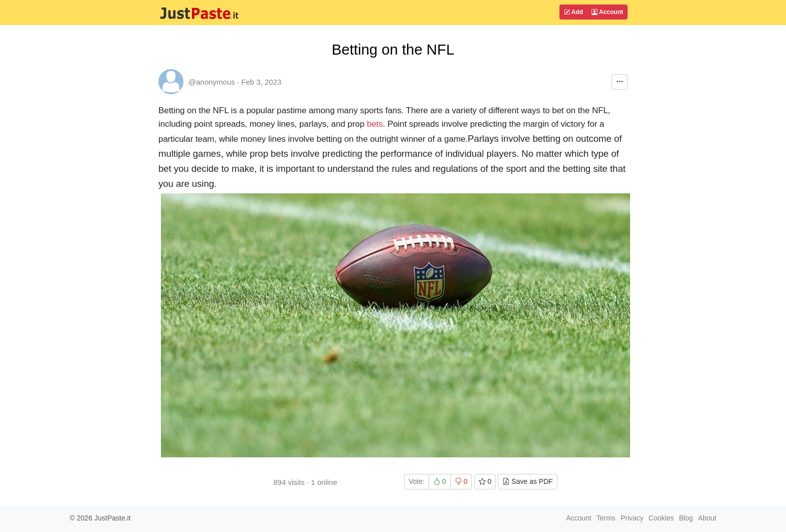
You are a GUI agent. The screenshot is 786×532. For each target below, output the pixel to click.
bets (375, 124)
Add (573, 12)
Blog (686, 518)
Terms (606, 518)
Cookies (661, 518)
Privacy (632, 518)
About (707, 518)
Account (607, 12)
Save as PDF (527, 481)
